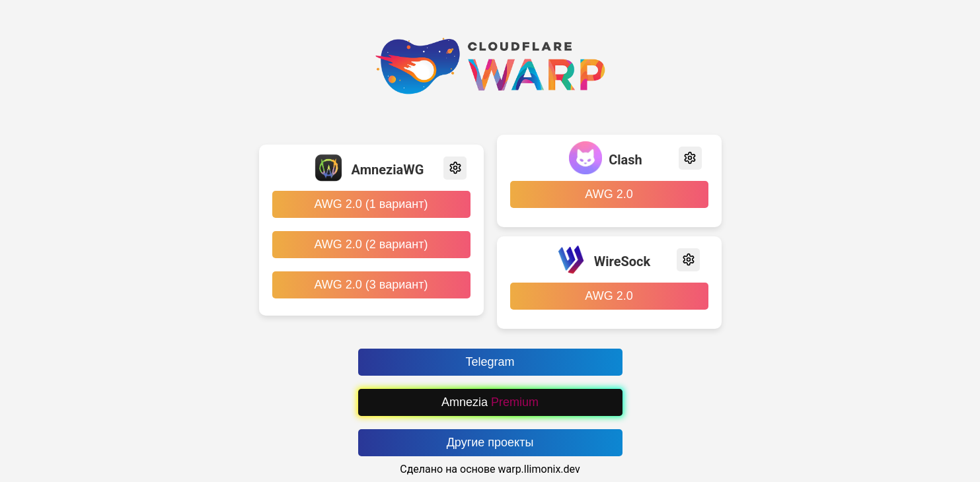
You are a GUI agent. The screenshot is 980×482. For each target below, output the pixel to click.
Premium (515, 402)
